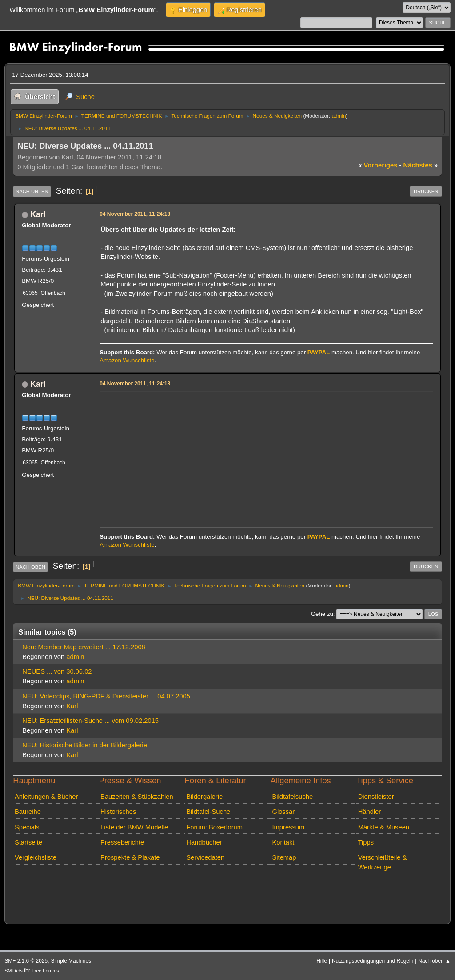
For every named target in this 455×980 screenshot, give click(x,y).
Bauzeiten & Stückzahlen (137, 797)
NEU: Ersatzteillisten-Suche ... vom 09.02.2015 (90, 721)
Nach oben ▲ (434, 961)
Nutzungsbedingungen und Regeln (373, 961)
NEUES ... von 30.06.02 (57, 671)
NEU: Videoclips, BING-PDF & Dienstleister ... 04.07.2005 (106, 696)
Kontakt (283, 842)
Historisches (118, 812)
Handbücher (204, 842)
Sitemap (284, 857)
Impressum (288, 827)
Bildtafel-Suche (208, 812)
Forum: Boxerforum (214, 827)
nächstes (421, 165)
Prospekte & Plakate (130, 857)
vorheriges (378, 165)
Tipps (366, 842)
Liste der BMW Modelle (134, 827)
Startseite (28, 842)
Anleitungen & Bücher (46, 797)
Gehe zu (322, 614)
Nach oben (30, 567)
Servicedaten (205, 857)
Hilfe (322, 961)
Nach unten (32, 191)
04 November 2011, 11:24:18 (135, 214)
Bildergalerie (204, 797)
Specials (27, 827)
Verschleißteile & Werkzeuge (383, 862)
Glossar (283, 812)
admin (339, 116)
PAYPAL (319, 352)
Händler (370, 812)
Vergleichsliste (36, 857)
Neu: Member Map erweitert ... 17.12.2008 (84, 647)
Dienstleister (376, 797)
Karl (38, 214)
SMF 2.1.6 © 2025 (26, 961)
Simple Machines (71, 961)
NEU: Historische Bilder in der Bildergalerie (85, 745)
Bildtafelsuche (292, 797)
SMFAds (14, 971)
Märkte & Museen (384, 827)
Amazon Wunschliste (127, 360)
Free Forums (45, 971)
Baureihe (28, 812)
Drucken (426, 191)
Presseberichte (122, 842)
